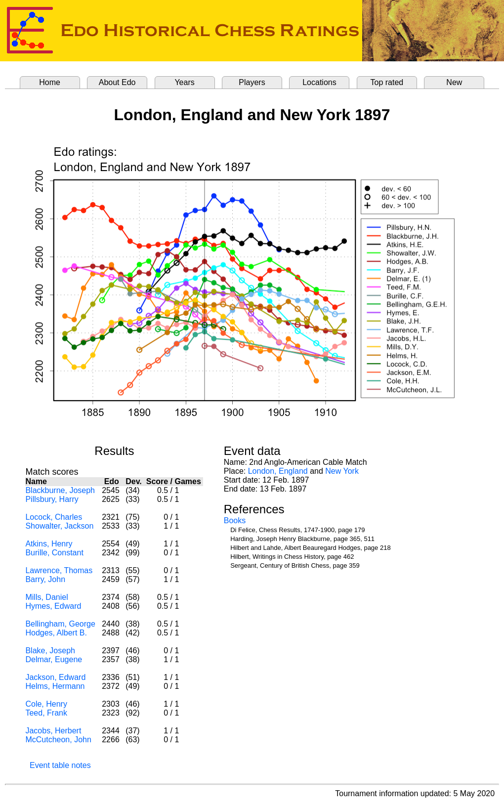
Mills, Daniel (46, 597)
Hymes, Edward (53, 606)
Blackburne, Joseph (60, 490)
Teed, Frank (46, 713)
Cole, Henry (46, 704)
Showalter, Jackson (59, 526)
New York (342, 471)
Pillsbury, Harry (52, 499)
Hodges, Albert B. (56, 633)
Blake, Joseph (50, 651)
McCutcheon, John (58, 740)
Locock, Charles (54, 517)
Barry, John (45, 579)
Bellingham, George (60, 624)
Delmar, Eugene (54, 659)
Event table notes (60, 765)
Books (235, 520)
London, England (278, 471)
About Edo (117, 82)
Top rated (387, 82)
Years (184, 82)
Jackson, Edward (55, 677)
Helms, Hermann (55, 686)
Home (50, 82)
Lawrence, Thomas (59, 570)
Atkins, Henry (49, 544)
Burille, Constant (54, 553)
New (454, 82)
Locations (319, 82)
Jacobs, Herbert (53, 731)
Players (252, 82)
